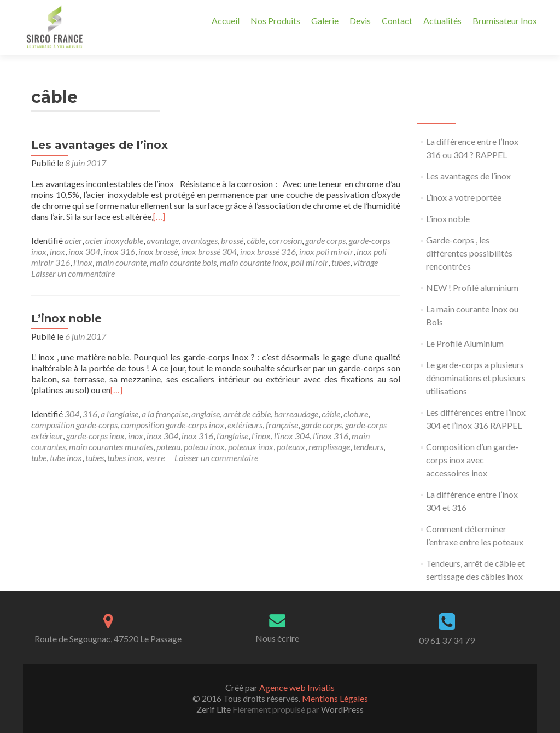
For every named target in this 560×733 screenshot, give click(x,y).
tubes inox (125, 458)
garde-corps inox (95, 436)
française (282, 425)
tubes (341, 262)
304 (72, 414)
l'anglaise (232, 436)
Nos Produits (275, 21)
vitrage (366, 262)
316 (90, 414)
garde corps (325, 240)
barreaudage (296, 414)
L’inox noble (66, 318)
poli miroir (310, 262)
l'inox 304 (292, 436)
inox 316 (119, 251)
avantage (163, 240)
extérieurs (245, 425)
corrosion (285, 240)
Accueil (226, 21)
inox (57, 251)
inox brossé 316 (268, 251)
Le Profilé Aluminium (465, 343)
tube (39, 458)
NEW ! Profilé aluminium (472, 287)
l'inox (83, 262)
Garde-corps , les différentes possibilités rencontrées (469, 253)
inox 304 (84, 251)
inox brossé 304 (209, 251)
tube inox (66, 458)
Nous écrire (277, 638)
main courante (121, 262)
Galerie (325, 21)
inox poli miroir (326, 251)
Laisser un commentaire (73, 273)
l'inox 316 (331, 436)
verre (155, 458)
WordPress (342, 709)
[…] (159, 216)
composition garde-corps (74, 425)
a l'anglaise (119, 414)
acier (73, 240)
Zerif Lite (214, 709)
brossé (232, 240)
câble (256, 240)
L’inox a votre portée (464, 197)
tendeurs (368, 447)
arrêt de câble (247, 414)
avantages (200, 240)
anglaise (206, 414)
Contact (397, 21)
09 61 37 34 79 (447, 640)
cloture (356, 414)
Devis (360, 21)
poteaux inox (251, 447)
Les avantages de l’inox (100, 145)
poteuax (291, 447)
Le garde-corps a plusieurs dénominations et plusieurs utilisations (476, 378)
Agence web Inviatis (297, 687)
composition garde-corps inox (173, 425)
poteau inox (204, 447)
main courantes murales (111, 447)
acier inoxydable (114, 240)
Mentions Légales (335, 698)
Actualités (442, 21)
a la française (165, 414)
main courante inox (254, 262)
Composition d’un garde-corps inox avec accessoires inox (472, 460)
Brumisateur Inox (505, 21)
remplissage (329, 447)
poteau (168, 447)
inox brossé (158, 251)
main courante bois (183, 262)
